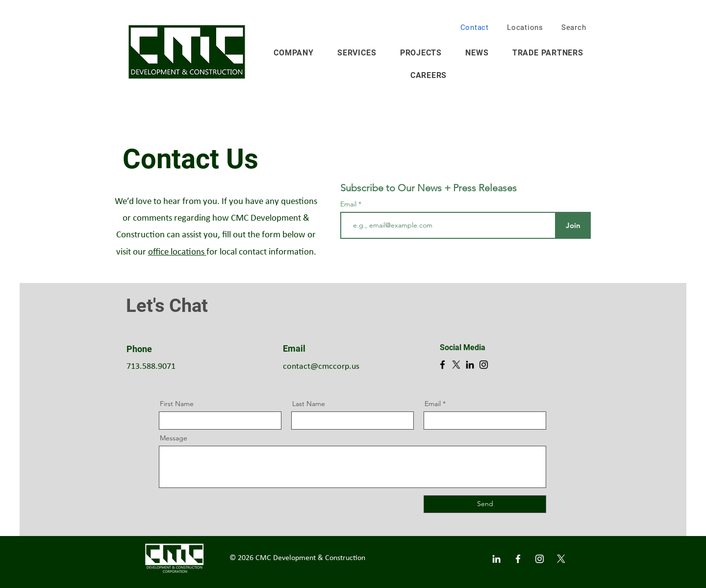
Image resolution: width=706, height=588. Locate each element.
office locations (177, 252)
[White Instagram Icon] (540, 559)
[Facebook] (442, 365)
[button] (682, 24)
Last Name (309, 404)
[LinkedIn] (470, 365)
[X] (456, 365)
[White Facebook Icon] (518, 559)
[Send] (485, 504)
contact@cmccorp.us (321, 367)
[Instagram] (484, 365)
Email (349, 204)
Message (174, 438)
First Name (177, 404)
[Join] (573, 225)
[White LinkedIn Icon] (496, 559)
